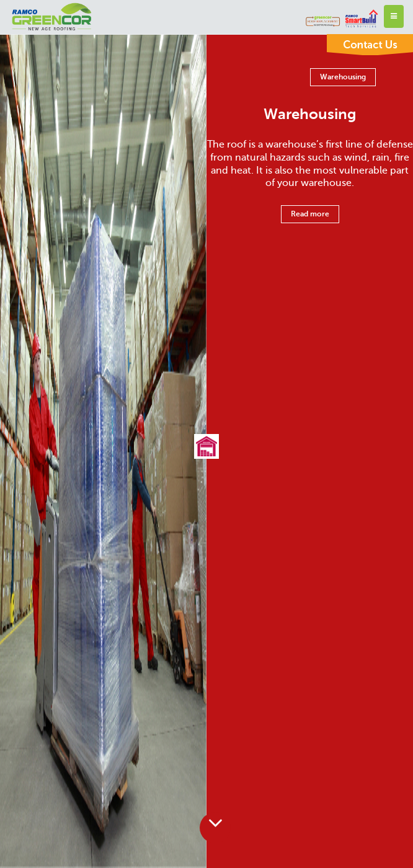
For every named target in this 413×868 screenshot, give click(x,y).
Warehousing (343, 77)
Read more (310, 214)
